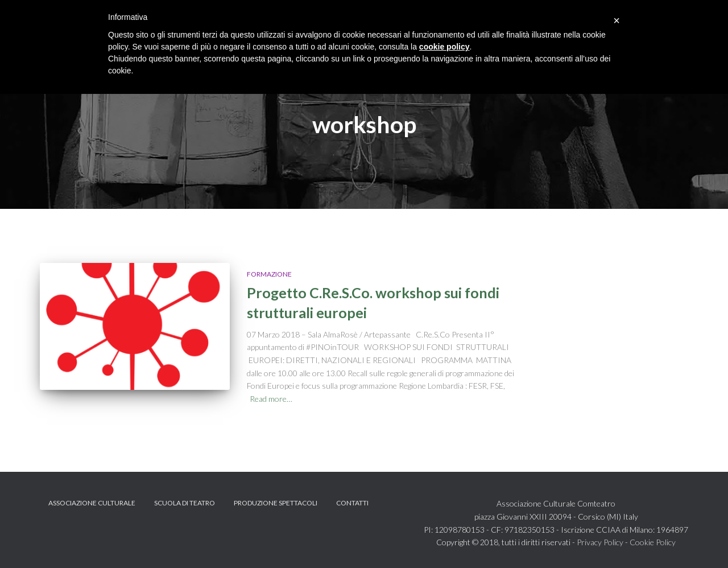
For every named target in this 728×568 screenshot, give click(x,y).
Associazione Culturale (92, 503)
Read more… (271, 399)
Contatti (352, 503)
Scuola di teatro (185, 503)
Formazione (269, 274)
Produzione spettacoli (276, 503)
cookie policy (444, 47)
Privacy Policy (600, 542)
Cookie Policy (653, 542)
